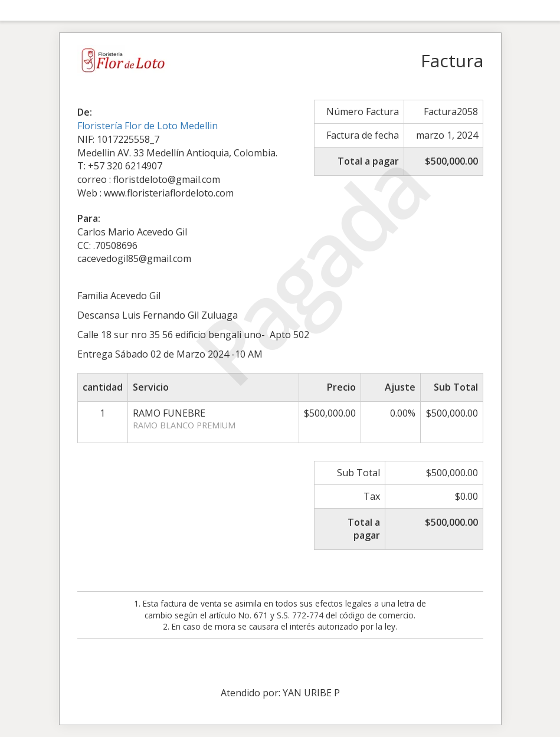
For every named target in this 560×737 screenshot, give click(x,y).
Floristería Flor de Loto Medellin (148, 126)
